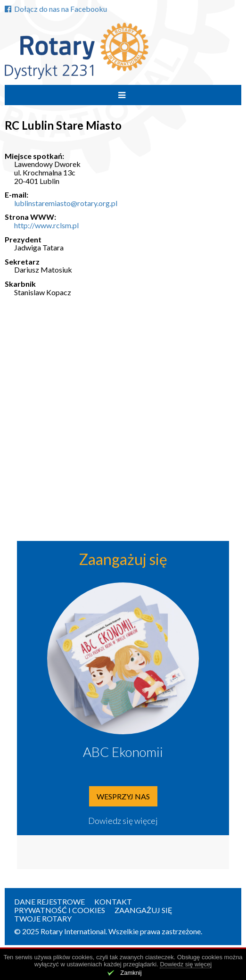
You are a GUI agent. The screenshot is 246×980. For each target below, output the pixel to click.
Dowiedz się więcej (123, 821)
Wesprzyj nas (123, 796)
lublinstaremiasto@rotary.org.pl (66, 203)
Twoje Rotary (43, 918)
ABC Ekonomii (123, 752)
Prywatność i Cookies (60, 910)
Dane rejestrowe (49, 901)
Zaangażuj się (143, 910)
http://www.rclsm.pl (46, 225)
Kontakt (113, 901)
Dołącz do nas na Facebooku (56, 9)
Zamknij (131, 973)
